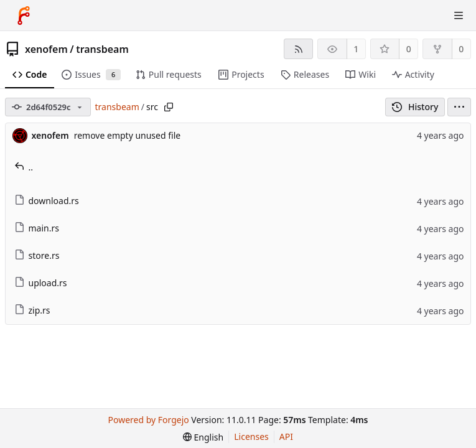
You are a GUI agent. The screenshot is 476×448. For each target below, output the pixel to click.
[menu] (459, 107)
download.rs (47, 201)
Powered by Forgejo (149, 420)
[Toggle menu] (459, 16)
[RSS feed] (298, 49)
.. (24, 167)
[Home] (24, 16)
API (286, 436)
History (415, 107)
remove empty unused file (128, 135)
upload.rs (41, 283)
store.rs (37, 255)
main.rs (37, 228)
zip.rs (32, 310)
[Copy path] (169, 107)
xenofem (46, 49)
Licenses (251, 436)
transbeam (102, 49)
